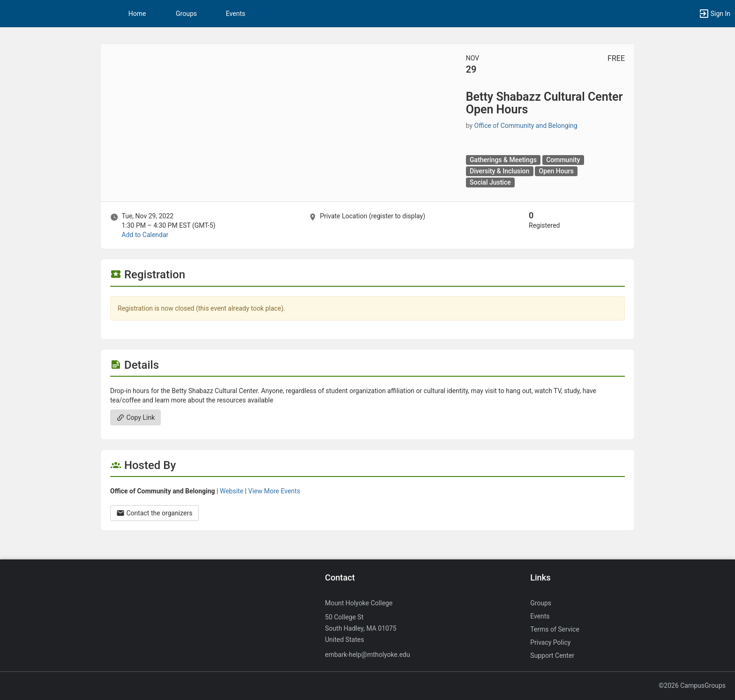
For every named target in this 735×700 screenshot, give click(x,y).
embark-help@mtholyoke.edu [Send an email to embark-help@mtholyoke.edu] (367, 655)
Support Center (552, 655)
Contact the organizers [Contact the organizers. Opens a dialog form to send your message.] (154, 513)
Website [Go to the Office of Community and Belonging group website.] (232, 491)
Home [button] (137, 14)
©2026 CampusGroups (692, 685)
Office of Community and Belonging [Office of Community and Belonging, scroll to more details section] (526, 126)
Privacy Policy (550, 642)
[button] (714, 14)
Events (236, 14)
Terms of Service (555, 629)
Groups (186, 14)
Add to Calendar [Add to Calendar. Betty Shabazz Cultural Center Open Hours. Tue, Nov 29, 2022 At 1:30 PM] (145, 235)
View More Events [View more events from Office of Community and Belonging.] (274, 491)
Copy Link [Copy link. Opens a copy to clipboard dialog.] (135, 417)
